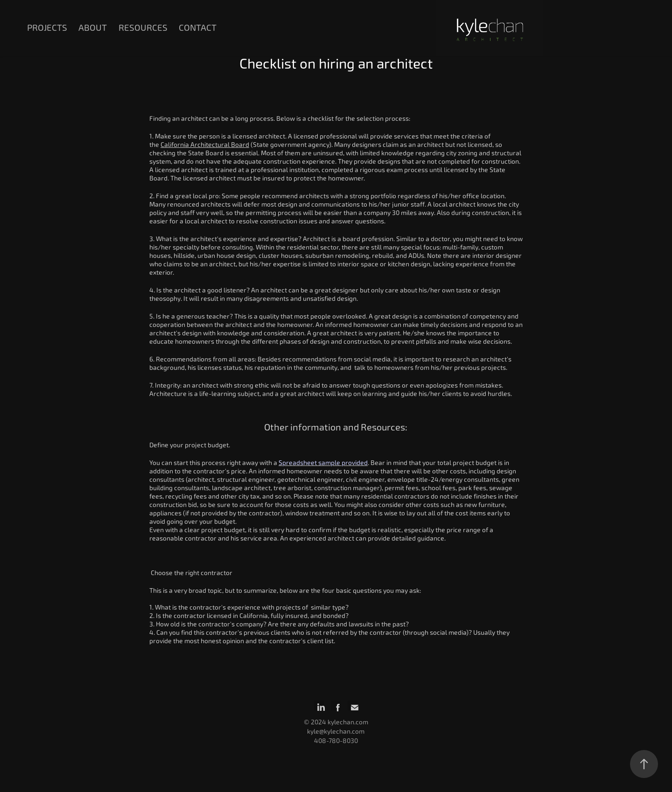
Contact (198, 28)
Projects (47, 28)
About (93, 28)
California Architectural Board (205, 145)
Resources (143, 28)
